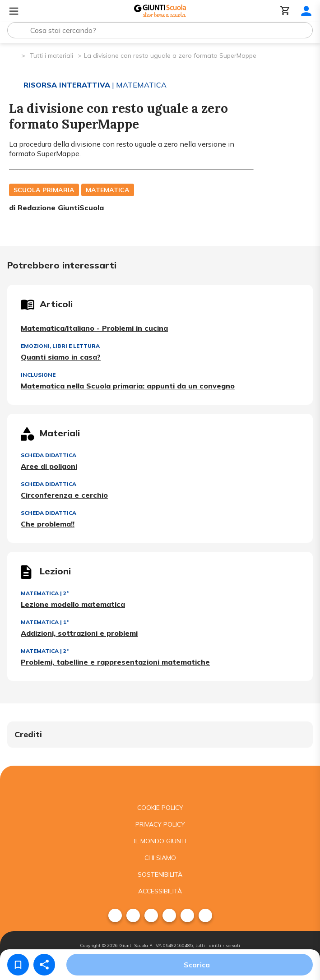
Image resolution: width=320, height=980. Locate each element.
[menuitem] (115, 915)
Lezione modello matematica (73, 604)
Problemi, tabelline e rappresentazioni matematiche (115, 662)
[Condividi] (44, 965)
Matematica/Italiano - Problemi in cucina (94, 328)
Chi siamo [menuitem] (160, 858)
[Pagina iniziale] (14, 55)
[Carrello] (285, 11)
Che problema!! (48, 524)
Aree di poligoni (49, 466)
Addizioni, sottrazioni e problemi (79, 633)
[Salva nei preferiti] (18, 965)
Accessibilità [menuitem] (160, 891)
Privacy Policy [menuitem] (160, 824)
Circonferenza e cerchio (64, 495)
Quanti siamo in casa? (61, 357)
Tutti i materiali (51, 55)
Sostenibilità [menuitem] (160, 874)
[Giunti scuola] (160, 783)
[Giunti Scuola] (160, 11)
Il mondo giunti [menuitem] (160, 841)
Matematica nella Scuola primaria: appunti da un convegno (128, 386)
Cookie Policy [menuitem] (160, 808)
